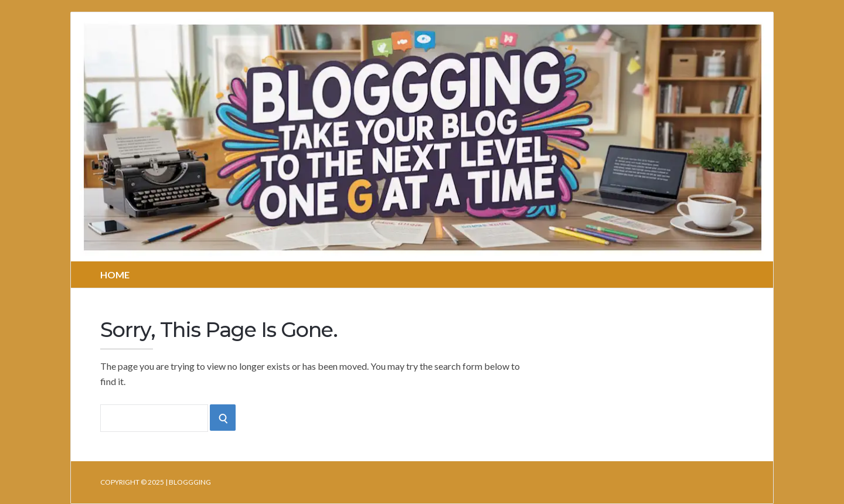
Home (115, 275)
